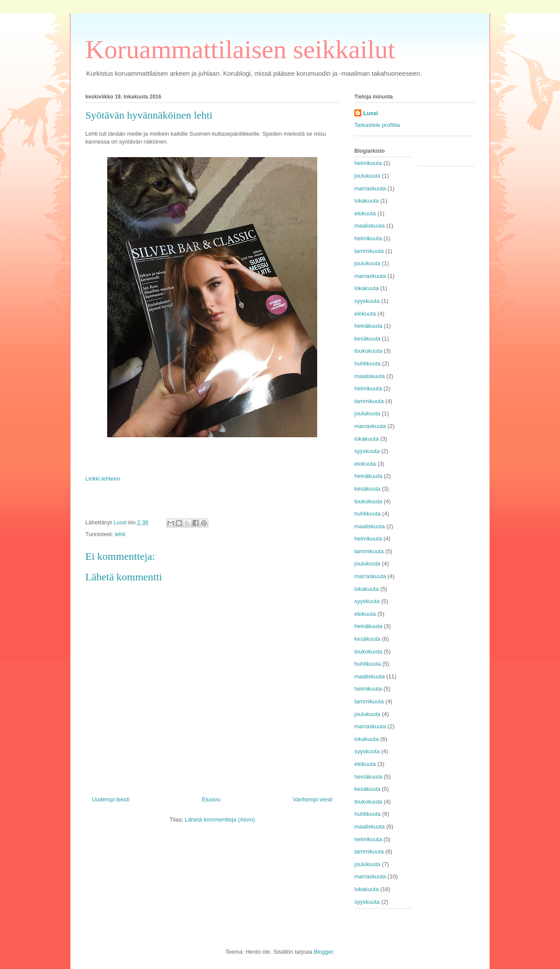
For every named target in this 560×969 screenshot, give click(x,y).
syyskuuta (367, 301)
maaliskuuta (369, 226)
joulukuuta (367, 176)
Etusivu (211, 799)
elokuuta (365, 213)
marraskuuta (370, 188)
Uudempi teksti (111, 799)
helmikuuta (368, 163)
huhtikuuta (367, 363)
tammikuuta (369, 251)
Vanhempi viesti (313, 799)
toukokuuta (368, 351)
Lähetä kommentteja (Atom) (220, 820)
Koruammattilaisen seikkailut (240, 49)
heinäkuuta (368, 326)
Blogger (323, 952)
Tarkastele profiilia (377, 125)
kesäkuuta (367, 339)
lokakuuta (367, 201)
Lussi (371, 113)
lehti (120, 534)
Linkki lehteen (103, 479)
